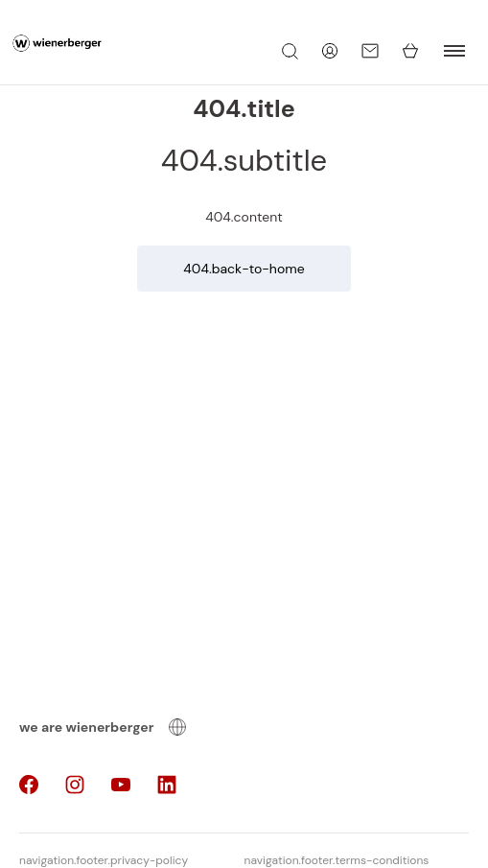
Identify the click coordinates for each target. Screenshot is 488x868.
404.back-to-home (244, 269)
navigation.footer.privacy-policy (104, 860)
